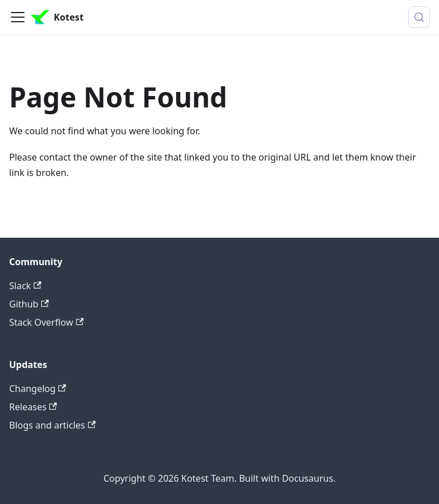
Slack (25, 286)
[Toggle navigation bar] (18, 17)
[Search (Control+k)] (419, 17)
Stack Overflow (46, 322)
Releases (33, 407)
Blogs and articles (52, 425)
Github (29, 304)
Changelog (38, 389)
